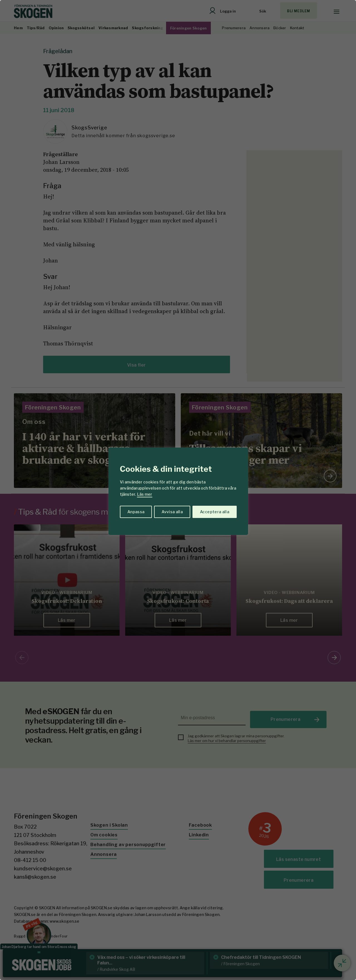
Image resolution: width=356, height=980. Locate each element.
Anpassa (136, 512)
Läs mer (145, 494)
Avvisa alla (172, 512)
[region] (178, 490)
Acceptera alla (215, 512)
